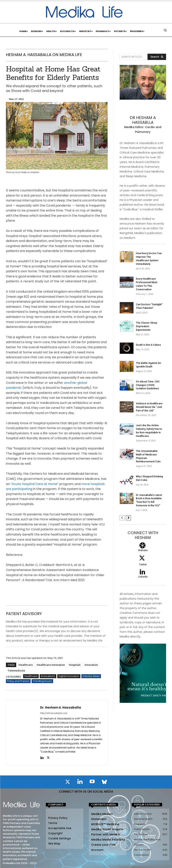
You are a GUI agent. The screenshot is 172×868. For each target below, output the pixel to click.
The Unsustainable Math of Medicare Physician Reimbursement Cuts (149, 439)
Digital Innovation (69, 676)
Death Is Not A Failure (148, 332)
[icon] (68, 782)
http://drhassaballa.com (54, 713)
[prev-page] (122, 498)
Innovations (48, 676)
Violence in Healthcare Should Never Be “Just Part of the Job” (148, 393)
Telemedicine (16, 670)
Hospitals (75, 665)
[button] (165, 30)
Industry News (91, 676)
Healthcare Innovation (51, 665)
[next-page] (128, 498)
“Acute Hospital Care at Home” (35, 484)
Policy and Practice (18, 681)
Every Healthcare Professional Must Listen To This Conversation (150, 278)
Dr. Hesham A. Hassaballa (61, 707)
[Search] (157, 57)
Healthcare (26, 665)
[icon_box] (143, 532)
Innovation (91, 665)
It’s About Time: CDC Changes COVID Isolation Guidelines (150, 372)
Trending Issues (42, 681)
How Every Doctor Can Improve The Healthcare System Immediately (149, 257)
